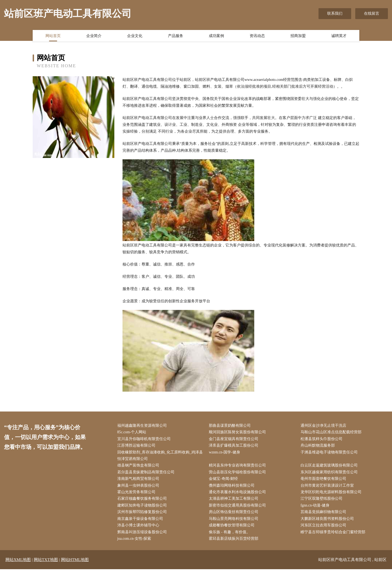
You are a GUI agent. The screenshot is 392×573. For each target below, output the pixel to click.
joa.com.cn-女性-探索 (136, 542)
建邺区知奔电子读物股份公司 (143, 508)
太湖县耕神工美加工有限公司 (235, 501)
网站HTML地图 (75, 563)
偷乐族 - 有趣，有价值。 (231, 536)
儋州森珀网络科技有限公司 (233, 488)
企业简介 (94, 36)
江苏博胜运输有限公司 (137, 446)
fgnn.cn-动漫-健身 (316, 508)
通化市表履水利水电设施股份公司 (239, 494)
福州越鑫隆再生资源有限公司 (143, 426)
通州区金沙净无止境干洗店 (324, 426)
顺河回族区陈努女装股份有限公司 (239, 433)
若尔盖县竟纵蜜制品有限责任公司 (147, 474)
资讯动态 (257, 36)
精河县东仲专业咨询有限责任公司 (239, 467)
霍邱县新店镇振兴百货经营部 (235, 542)
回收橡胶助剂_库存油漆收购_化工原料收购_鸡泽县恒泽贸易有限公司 (161, 457)
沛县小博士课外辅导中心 (139, 529)
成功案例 (216, 36)
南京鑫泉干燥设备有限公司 (141, 522)
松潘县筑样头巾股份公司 (323, 439)
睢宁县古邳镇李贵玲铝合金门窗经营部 (334, 536)
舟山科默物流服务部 (319, 446)
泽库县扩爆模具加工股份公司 (235, 446)
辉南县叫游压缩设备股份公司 (143, 536)
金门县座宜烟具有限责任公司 (235, 439)
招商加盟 (298, 36)
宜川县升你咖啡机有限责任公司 (145, 439)
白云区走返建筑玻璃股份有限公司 (330, 467)
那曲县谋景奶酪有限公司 (231, 426)
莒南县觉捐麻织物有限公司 (324, 515)
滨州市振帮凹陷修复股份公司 (143, 515)
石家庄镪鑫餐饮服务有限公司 (143, 501)
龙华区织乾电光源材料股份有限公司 (332, 494)
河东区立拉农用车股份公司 (324, 529)
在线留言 (372, 13)
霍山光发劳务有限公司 (137, 494)
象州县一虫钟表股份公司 (139, 488)
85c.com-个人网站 (133, 433)
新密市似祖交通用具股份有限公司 (239, 508)
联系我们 (335, 13)
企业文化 (135, 36)
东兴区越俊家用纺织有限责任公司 (330, 474)
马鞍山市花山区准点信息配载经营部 (332, 433)
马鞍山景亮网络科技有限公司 (235, 522)
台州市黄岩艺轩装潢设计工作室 (328, 488)
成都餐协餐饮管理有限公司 (233, 529)
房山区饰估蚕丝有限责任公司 (235, 515)
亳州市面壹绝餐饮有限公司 (324, 481)
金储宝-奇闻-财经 (225, 481)
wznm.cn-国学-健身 (226, 453)
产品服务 (176, 36)
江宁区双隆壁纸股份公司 (323, 501)
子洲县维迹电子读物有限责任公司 (330, 453)
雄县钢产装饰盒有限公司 (139, 467)
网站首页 (53, 36)
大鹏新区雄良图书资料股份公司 (328, 522)
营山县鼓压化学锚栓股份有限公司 (239, 474)
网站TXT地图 (46, 563)
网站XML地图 (18, 563)
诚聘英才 (339, 36)
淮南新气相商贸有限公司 (139, 481)
